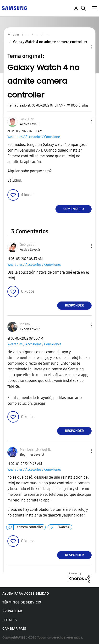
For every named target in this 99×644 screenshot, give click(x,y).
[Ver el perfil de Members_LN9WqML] (35, 450)
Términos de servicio (22, 602)
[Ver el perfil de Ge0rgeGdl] (28, 245)
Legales (10, 620)
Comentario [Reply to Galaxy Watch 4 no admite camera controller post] (74, 209)
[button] (83, 120)
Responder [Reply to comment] (74, 305)
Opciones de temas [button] (83, 47)
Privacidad (12, 611)
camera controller (30, 527)
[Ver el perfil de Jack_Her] (27, 119)
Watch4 (64, 527)
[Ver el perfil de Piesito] (25, 324)
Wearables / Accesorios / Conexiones (34, 137)
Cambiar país (14, 629)
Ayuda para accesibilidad (26, 594)
